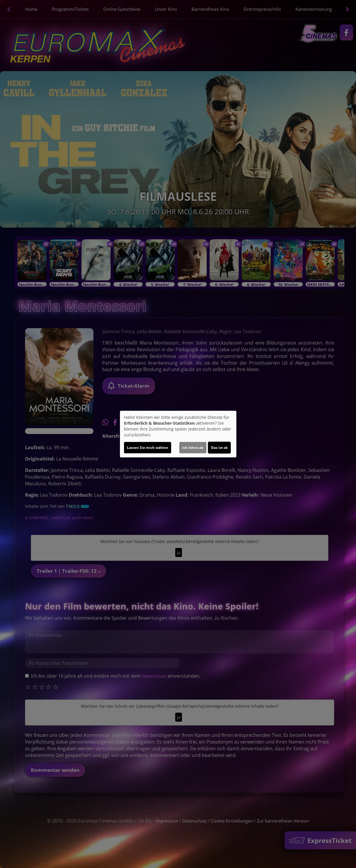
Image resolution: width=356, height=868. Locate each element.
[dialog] (178, 434)
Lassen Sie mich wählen (148, 448)
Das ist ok (219, 448)
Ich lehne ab (193, 448)
